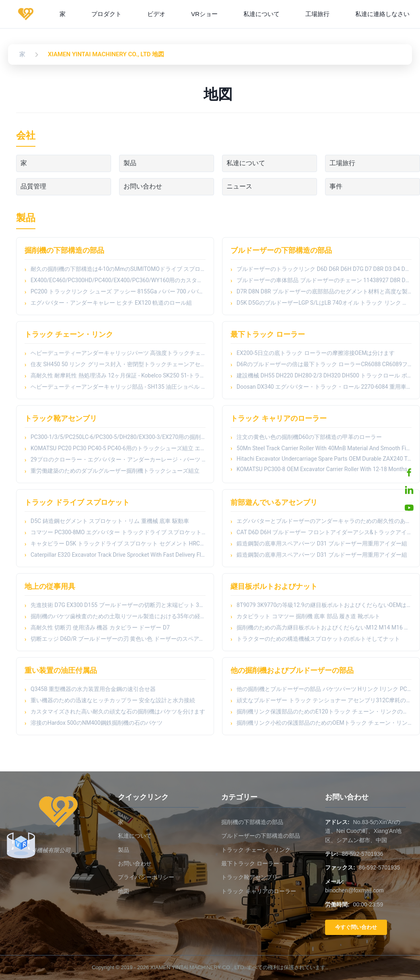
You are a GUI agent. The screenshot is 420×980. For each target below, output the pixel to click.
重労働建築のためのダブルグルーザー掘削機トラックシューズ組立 (115, 471)
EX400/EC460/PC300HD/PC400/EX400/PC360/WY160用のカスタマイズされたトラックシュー (118, 280)
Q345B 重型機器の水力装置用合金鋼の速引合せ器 (93, 689)
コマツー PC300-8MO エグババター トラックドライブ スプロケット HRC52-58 (118, 532)
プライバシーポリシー (146, 877)
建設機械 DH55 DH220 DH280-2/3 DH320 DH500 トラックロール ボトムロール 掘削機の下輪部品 (324, 375)
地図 (124, 891)
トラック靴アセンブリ (61, 418)
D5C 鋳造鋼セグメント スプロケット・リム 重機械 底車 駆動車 (110, 521)
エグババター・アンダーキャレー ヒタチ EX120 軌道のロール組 (111, 303)
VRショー (204, 14)
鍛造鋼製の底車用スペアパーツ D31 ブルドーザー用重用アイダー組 (322, 543)
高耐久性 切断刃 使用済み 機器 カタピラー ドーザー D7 (100, 627)
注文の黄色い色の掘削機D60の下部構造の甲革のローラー (309, 437)
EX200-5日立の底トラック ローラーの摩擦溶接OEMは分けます (316, 353)
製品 (130, 163)
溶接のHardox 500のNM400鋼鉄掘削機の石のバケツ (97, 723)
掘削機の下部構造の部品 (64, 250)
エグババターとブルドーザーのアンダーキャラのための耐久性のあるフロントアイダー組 (324, 521)
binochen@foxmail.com (354, 890)
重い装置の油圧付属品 (61, 670)
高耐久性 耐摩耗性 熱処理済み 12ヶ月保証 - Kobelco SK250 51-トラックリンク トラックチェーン (118, 375)
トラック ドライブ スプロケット (77, 502)
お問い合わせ (143, 186)
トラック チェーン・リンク (69, 334)
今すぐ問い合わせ (356, 927)
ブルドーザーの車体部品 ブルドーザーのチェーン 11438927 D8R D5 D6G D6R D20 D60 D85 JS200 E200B (324, 280)
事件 (336, 186)
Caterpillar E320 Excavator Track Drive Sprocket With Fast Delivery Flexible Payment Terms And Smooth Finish (118, 555)
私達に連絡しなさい (382, 14)
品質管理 (33, 186)
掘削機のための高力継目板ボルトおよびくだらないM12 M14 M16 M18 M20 (324, 627)
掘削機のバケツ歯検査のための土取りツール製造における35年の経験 (118, 616)
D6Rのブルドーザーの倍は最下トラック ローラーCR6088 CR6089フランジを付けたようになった (324, 364)
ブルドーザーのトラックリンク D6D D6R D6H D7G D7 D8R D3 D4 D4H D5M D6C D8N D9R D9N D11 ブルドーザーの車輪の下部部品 (324, 269)
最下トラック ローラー (268, 334)
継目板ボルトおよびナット (274, 586)
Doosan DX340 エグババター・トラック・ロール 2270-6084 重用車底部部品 (324, 387)
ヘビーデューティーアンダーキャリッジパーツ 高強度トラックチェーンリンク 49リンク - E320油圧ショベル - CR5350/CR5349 (118, 353)
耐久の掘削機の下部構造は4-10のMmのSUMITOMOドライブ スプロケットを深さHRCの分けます (118, 269)
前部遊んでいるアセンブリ (274, 502)
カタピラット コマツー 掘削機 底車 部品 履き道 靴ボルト (308, 616)
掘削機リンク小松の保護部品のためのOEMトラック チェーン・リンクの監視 (324, 723)
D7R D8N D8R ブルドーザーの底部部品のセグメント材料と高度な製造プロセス (324, 291)
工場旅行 (317, 14)
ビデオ (156, 14)
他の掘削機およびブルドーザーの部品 (292, 670)
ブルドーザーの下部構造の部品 (281, 250)
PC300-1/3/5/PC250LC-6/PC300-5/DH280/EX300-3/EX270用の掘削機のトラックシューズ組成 (118, 437)
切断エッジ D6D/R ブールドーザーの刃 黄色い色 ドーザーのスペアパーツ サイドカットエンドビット (118, 639)
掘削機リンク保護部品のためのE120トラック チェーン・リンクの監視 (324, 711)
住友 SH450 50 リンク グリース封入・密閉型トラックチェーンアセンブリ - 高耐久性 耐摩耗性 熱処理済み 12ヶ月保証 (118, 364)
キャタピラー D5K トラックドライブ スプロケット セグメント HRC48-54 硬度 (118, 543)
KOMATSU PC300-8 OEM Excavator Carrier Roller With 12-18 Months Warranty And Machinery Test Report (324, 469)
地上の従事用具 (50, 586)
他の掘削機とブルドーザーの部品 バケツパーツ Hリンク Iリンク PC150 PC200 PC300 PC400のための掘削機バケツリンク (324, 689)
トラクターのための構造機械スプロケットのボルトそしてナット (318, 639)
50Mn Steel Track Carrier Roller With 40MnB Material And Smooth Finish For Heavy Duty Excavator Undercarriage (324, 448)
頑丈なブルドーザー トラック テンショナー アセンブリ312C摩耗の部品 (324, 700)
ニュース (239, 186)
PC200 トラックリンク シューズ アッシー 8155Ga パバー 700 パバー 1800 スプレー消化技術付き (118, 291)
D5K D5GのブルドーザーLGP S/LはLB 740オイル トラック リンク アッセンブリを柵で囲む (324, 303)
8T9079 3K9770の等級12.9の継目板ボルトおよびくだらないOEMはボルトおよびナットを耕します (324, 605)
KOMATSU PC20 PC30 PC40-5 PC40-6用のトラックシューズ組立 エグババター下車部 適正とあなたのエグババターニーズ (118, 448)
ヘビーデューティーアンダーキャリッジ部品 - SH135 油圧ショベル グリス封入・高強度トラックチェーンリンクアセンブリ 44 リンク (118, 387)
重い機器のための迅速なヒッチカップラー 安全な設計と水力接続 (113, 700)
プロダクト (106, 14)
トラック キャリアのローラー (278, 418)
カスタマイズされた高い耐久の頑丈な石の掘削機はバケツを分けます (118, 711)
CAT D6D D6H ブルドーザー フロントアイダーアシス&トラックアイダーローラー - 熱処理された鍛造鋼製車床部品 (324, 532)
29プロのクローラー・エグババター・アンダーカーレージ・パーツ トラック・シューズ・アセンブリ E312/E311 (118, 459)
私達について (261, 14)
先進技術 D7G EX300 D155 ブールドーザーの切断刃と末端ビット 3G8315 (118, 605)
